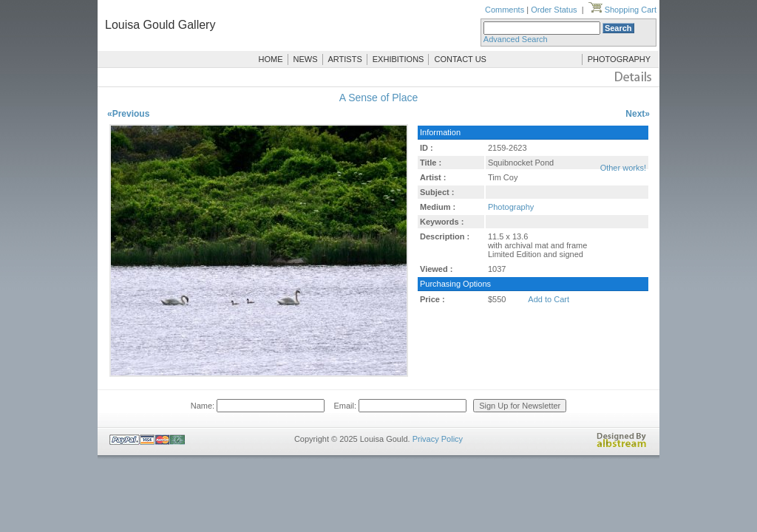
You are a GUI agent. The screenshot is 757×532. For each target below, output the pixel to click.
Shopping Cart (622, 10)
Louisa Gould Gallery (160, 25)
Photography (511, 207)
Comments (505, 10)
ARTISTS (345, 59)
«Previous (128, 114)
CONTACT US (460, 59)
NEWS (306, 59)
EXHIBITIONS (398, 59)
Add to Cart (549, 299)
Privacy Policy (438, 439)
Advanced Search (516, 39)
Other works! (623, 168)
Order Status (554, 10)
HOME (271, 59)
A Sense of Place (379, 98)
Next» (638, 114)
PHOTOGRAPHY (619, 59)
